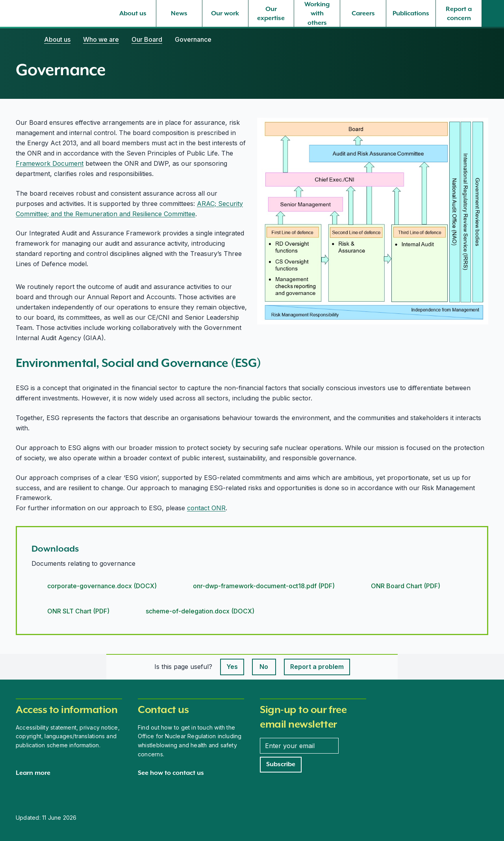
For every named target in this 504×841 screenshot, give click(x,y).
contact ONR (206, 508)
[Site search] (493, 13)
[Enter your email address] (299, 746)
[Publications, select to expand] (411, 13)
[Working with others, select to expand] (317, 13)
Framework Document (50, 163)
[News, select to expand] (179, 13)
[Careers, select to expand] (363, 13)
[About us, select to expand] (133, 13)
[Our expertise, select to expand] (271, 13)
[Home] (24, 39)
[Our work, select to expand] (225, 13)
